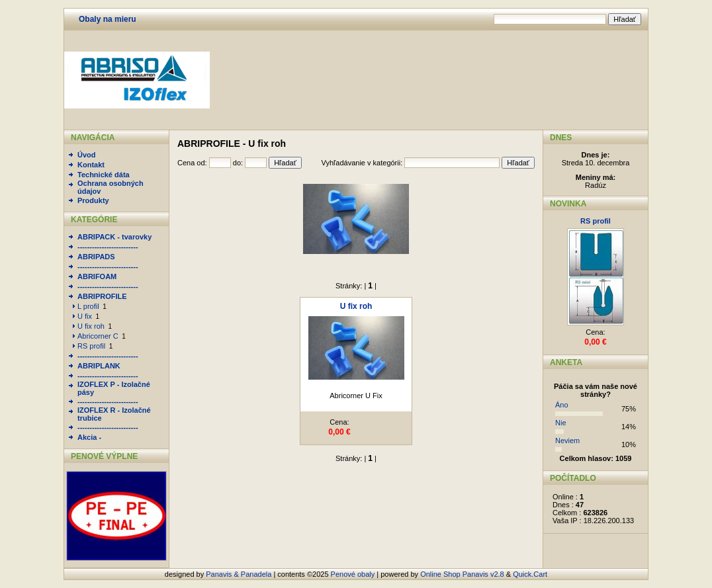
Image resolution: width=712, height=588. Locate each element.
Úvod (87, 155)
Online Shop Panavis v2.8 (462, 574)
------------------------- (108, 247)
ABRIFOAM (97, 276)
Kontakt (91, 165)
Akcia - (89, 437)
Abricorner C (98, 336)
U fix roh (91, 326)
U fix (85, 316)
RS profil (91, 346)
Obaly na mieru (108, 19)
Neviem (567, 441)
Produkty (93, 200)
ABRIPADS (96, 257)
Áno (562, 405)
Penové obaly (353, 574)
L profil (88, 306)
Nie (561, 423)
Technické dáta (104, 175)
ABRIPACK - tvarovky (114, 237)
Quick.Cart (530, 574)
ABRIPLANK (99, 366)
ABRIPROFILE (102, 296)
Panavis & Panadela (240, 574)
